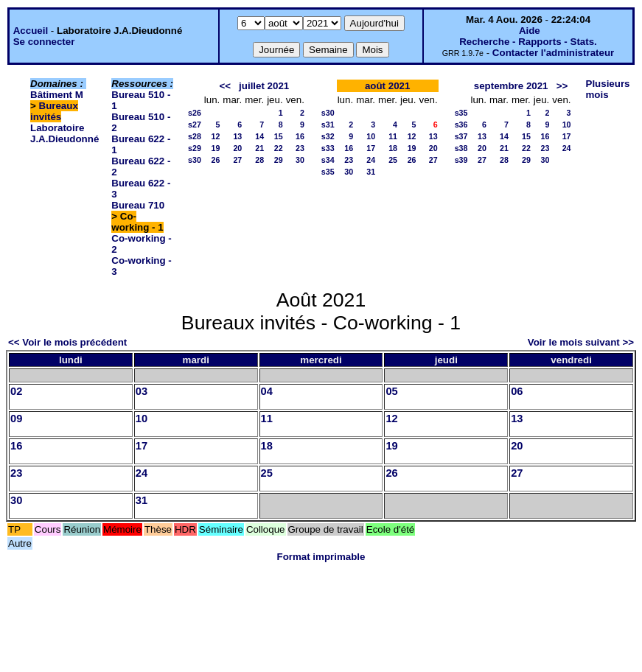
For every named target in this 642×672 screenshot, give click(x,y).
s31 (328, 125)
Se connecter (44, 42)
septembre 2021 (511, 86)
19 (215, 148)
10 (371, 136)
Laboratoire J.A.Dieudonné (64, 133)
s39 (461, 160)
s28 (195, 136)
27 (237, 160)
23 (300, 148)
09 (16, 419)
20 (237, 148)
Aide (530, 31)
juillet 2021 (264, 86)
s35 (328, 172)
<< (225, 86)
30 (300, 160)
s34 (328, 160)
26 (215, 160)
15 (279, 136)
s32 (328, 136)
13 (237, 136)
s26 (195, 113)
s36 (461, 125)
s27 (195, 125)
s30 (195, 160)
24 (371, 160)
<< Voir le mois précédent (67, 342)
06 (517, 391)
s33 (328, 148)
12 (215, 136)
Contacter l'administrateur (553, 53)
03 (142, 391)
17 (371, 148)
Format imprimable (321, 557)
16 (300, 136)
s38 (461, 148)
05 (391, 391)
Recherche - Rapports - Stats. (528, 42)
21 (259, 148)
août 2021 (388, 86)
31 (371, 172)
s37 (461, 136)
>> (562, 86)
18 (393, 148)
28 (259, 160)
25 (393, 160)
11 (393, 136)
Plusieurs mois (608, 89)
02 (16, 391)
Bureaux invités (54, 111)
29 (279, 160)
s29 (195, 148)
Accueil (31, 31)
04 (267, 391)
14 (259, 136)
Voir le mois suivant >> (581, 342)
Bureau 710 (138, 205)
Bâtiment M (57, 95)
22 (279, 148)
